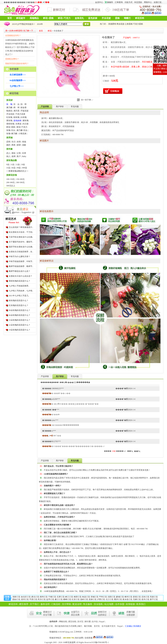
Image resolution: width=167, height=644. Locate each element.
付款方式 (129, 2)
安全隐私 (98, 604)
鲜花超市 (21, 18)
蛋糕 (117, 18)
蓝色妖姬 (93, 18)
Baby (24, 156)
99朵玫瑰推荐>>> (18, 80)
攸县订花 (86, 597)
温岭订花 (84, 599)
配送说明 (77, 604)
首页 (10, 18)
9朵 (8, 165)
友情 (19, 142)
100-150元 (11, 179)
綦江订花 (59, 599)
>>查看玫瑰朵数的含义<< (17, 171)
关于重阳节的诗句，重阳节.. (21, 242)
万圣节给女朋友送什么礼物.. (21, 237)
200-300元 (11, 182)
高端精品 (34, 18)
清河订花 (25, 599)
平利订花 (103, 597)
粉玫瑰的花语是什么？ (19, 301)
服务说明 (45, 604)
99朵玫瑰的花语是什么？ (20, 310)
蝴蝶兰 (127, 18)
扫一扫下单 (87, 100)
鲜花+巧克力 (64, 18)
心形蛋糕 (129, 24)
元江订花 (109, 599)
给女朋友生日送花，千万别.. (21, 232)
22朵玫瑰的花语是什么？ (20, 325)
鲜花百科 (140, 18)
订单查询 (119, 2)
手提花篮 (25, 111)
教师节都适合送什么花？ (20, 271)
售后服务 (88, 604)
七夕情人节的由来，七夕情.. (21, 291)
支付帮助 (66, 604)
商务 (14, 145)
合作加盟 (120, 604)
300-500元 (20, 182)
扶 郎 (24, 104)
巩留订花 (154, 597)
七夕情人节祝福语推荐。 (20, 286)
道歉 (24, 145)
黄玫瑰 (9, 121)
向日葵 (26, 124)
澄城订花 (94, 597)
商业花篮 (120, 24)
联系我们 (141, 604)
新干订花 (154, 599)
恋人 (8, 153)
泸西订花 (101, 599)
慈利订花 (44, 597)
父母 (19, 153)
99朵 (19, 168)
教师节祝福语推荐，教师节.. (21, 266)
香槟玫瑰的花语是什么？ (20, 281)
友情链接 (130, 604)
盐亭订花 (50, 599)
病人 (8, 156)
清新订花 (16, 597)
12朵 (18, 165)
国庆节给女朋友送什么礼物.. (21, 247)
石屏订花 (61, 597)
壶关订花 (145, 599)
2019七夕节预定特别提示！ (23, 24)
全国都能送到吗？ (13, 36)
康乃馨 (9, 107)
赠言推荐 (24, 604)
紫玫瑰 (26, 121)
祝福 (24, 142)
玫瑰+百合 (11, 130)
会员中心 (99, 2)
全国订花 (158, 2)
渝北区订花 (26, 597)
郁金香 (24, 107)
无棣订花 (137, 599)
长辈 (24, 153)
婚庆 (8, 145)
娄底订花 (137, 597)
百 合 (16, 104)
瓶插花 (9, 111)
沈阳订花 (111, 597)
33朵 (8, 168)
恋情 (8, 142)
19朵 (23, 165)
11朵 (13, 165)
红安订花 (76, 599)
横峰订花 (67, 599)
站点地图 (109, 604)
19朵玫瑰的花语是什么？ (20, 330)
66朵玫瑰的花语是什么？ (20, 315)
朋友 (14, 153)
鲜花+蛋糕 (48, 18)
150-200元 (20, 179)
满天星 (16, 111)
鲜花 (50, 31)
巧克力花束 (20, 114)
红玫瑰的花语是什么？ (19, 305)
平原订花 (33, 599)
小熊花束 (22, 134)
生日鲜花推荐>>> (18, 75)
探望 (19, 145)
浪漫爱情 (112, 24)
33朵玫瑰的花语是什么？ (20, 320)
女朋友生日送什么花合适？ (21, 276)
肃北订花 (35, 597)
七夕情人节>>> (17, 86)
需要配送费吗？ (12, 59)
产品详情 (45, 376)
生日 (14, 142)
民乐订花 (42, 599)
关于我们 (34, 604)
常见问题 (75, 107)
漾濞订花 (93, 599)
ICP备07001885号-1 (101, 642)
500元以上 (11, 186)
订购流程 (56, 604)
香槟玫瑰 (10, 124)
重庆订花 (118, 599)
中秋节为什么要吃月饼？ (20, 257)
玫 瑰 (9, 104)
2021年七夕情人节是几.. (19, 296)
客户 (19, 156)
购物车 (109, 2)
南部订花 (78, 597)
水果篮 (18, 124)
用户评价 (60, 107)
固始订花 (16, 599)
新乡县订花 (127, 599)
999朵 (25, 168)
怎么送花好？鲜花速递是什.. (21, 227)
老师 (14, 156)
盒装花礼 (79, 18)
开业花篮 (106, 18)
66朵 (14, 168)
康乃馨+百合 (22, 130)
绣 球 (16, 107)
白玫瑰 (24, 117)
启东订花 (145, 597)
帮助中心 (148, 2)
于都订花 (52, 597)
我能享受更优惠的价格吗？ (17, 64)
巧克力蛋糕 (138, 24)
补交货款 (138, 2)
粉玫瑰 (16, 117)
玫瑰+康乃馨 (12, 134)
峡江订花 (69, 597)
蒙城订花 (120, 597)
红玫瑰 (9, 117)
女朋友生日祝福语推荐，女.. (21, 252)
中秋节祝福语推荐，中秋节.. (21, 261)
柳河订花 (128, 597)
